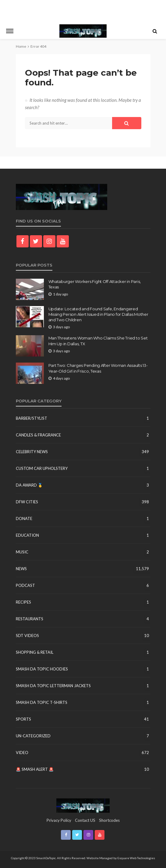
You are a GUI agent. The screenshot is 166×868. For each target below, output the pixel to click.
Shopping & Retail (35, 652)
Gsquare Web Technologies (136, 858)
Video (22, 753)
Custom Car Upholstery (42, 468)
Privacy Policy (59, 820)
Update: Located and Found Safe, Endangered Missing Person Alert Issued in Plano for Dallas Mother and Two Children (98, 314)
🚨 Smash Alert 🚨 (35, 769)
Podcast (25, 585)
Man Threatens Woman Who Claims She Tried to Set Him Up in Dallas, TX (98, 341)
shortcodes (109, 820)
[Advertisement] (83, 11)
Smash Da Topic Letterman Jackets (53, 686)
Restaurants (30, 619)
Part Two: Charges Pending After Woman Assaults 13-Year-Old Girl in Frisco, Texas (98, 368)
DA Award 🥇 (29, 485)
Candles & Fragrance (38, 435)
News (21, 569)
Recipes (23, 602)
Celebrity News (32, 452)
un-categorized (33, 736)
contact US (85, 820)
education (27, 535)
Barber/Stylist (32, 418)
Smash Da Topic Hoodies (42, 669)
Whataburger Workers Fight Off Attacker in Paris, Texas (95, 284)
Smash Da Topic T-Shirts (42, 702)
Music (22, 552)
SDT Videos (27, 635)
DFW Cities (27, 502)
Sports (23, 719)
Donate (24, 518)
